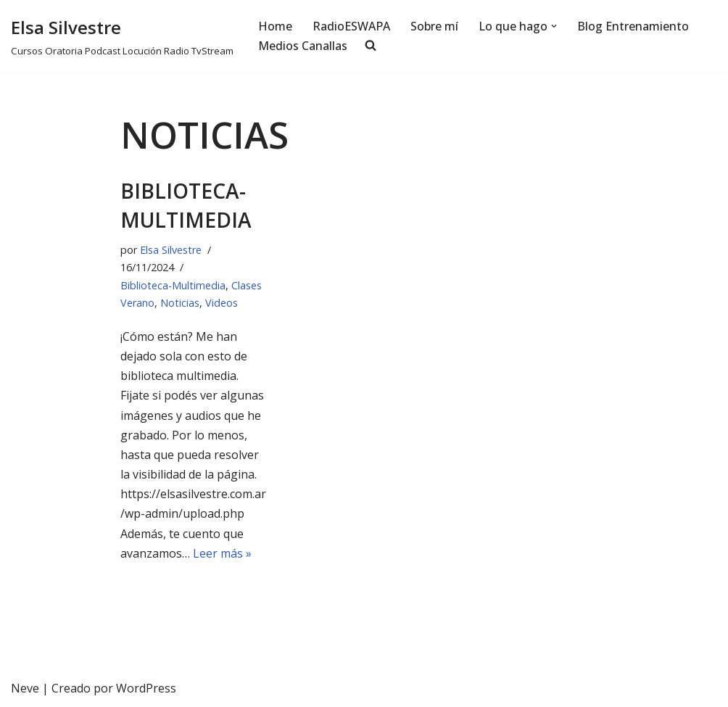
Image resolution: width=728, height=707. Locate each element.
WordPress (146, 688)
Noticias (180, 303)
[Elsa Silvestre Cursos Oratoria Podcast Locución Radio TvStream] (122, 36)
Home (275, 26)
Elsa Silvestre (171, 250)
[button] (554, 26)
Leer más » (222, 553)
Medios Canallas (303, 46)
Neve (25, 688)
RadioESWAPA (351, 26)
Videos (222, 303)
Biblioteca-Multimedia (186, 205)
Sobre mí (434, 26)
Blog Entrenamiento (633, 26)
